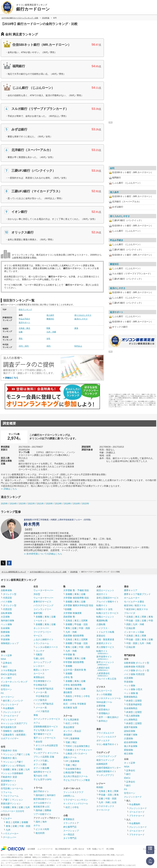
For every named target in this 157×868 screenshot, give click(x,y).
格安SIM (130, 609)
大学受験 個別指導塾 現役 (76, 598)
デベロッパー (10, 837)
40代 (48, 346)
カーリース (39, 673)
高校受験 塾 (69, 617)
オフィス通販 (40, 764)
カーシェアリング (42, 662)
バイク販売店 (40, 700)
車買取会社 (39, 677)
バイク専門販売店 (45, 704)
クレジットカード (10, 704)
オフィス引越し (41, 761)
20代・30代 (24, 346)
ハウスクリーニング (43, 605)
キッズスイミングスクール (76, 804)
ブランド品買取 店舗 (44, 757)
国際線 (48, 810)
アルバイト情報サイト (108, 602)
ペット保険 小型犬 (133, 689)
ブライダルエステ (105, 733)
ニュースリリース (45, 849)
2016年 (77, 504)
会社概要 (31, 849)
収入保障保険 (133, 716)
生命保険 (5, 628)
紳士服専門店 (70, 827)
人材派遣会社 (103, 674)
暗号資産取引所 (9, 727)
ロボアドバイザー (10, 738)
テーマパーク (103, 810)
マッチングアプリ (105, 775)
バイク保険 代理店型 (134, 674)
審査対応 (50, 319)
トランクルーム (41, 643)
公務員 (69, 754)
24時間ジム (69, 796)
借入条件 (50, 315)
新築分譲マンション (11, 803)
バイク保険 (6, 602)
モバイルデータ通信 (134, 602)
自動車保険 (6, 590)
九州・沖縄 (51, 332)
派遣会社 (101, 636)
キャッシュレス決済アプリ (14, 723)
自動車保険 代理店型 (134, 667)
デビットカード (9, 720)
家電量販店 (69, 819)
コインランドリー (42, 609)
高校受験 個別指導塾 (74, 636)
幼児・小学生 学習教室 (75, 704)
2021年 (40, 504)
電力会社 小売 (40, 776)
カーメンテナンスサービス (47, 719)
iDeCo (127, 778)
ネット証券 (6, 655)
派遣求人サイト (104, 643)
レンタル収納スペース (47, 647)
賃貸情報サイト (9, 781)
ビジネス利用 (42, 829)
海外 (45, 822)
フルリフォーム (11, 796)
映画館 (100, 787)
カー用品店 (69, 834)
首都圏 (6, 769)
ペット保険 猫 (131, 693)
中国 (151, 621)
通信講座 (68, 735)
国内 (38, 822)
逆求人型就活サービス (108, 598)
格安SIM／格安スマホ (135, 605)
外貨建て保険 (131, 735)
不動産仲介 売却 (9, 751)
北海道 (69, 621)
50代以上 (78, 346)
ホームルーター (132, 598)
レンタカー (39, 666)
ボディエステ (103, 741)
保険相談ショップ (10, 643)
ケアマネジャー (84, 750)
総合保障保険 (131, 742)
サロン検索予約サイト (108, 744)
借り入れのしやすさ (83, 315)
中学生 (78, 696)
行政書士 (70, 750)
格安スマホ (142, 609)
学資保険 (5, 639)
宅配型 (39, 655)
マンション (9, 754)
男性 (21, 339)
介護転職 (101, 624)
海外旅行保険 (7, 621)
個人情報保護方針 (63, 849)
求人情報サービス (105, 647)
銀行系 (6, 701)
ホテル (37, 825)
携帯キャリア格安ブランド (137, 594)
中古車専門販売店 (45, 689)
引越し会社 (39, 658)
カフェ (37, 723)
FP (67, 738)
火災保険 (5, 617)
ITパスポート (81, 754)
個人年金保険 (131, 746)
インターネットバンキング (14, 682)
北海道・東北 (24, 328)
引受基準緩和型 (134, 704)
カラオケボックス (105, 806)
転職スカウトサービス (108, 613)
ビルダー (7, 818)
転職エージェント (105, 617)
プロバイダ (130, 613)
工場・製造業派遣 (105, 639)
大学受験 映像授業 (72, 613)
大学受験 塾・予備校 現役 (76, 590)
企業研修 (101, 706)
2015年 (85, 504)
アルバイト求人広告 (106, 679)
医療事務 (75, 738)
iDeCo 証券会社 (9, 674)
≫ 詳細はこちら (9, 489)
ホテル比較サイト (42, 803)
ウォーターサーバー (43, 590)
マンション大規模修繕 (12, 773)
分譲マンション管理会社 (13, 766)
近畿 (21, 332)
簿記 (74, 742)
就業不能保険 (131, 727)
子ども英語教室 (71, 720)
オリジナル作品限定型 (47, 745)
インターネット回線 (134, 632)
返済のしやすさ (81, 319)
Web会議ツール (104, 702)
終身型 (130, 701)
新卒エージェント (105, 663)
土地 (27, 754)
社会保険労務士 (82, 746)
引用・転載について (95, 849)
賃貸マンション (9, 785)
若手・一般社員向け (109, 717)
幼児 (68, 723)
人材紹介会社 (103, 669)
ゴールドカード (11, 716)
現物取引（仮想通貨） (14, 731)
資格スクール (70, 757)
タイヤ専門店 (70, 838)
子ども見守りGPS (43, 779)
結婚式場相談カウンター (109, 768)
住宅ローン (6, 689)
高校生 (69, 696)
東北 (8, 822)
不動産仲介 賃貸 (9, 777)
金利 (112, 168)
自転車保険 (6, 613)
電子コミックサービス (45, 738)
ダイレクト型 (10, 594)
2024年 (13, 504)
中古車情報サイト (42, 681)
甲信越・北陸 (81, 624)
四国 (128, 624)
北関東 (16, 822)
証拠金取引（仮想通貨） (15, 735)
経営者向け (104, 710)
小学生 (87, 696)
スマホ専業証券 (9, 670)
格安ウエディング (105, 760)
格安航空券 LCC (42, 807)
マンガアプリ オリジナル (46, 753)
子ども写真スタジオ (43, 730)
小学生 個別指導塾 (72, 685)
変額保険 (128, 750)
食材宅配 (38, 613)
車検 (36, 715)
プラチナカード (137, 816)
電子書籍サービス (42, 734)
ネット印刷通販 (104, 694)
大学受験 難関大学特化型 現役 (78, 605)
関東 (48, 328)
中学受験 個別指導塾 (74, 662)
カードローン (7, 697)
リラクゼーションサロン (75, 800)
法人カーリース (104, 691)
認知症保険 (130, 731)
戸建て (20, 754)
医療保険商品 (131, 697)
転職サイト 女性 (105, 609)
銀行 (5, 667)
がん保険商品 (131, 720)
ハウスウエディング (106, 756)
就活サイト (102, 594)
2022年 (31, 504)
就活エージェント (105, 590)
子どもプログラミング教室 (77, 780)
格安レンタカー (41, 670)
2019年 (58, 504)
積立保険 (128, 754)
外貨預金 (5, 686)
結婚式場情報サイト (106, 771)
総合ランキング (25, 309)
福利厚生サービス (42, 772)
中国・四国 (25, 826)
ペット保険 (6, 624)
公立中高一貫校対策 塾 (75, 670)
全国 (114, 802)
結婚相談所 (102, 764)
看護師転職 (102, 621)
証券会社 (7, 663)
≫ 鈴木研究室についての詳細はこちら (43, 554)
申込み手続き (24, 319)
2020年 (49, 504)
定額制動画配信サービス (46, 727)
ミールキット (40, 621)
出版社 (39, 749)
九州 (27, 769)
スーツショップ (71, 831)
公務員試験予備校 (72, 772)
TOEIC (69, 746)
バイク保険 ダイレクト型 (137, 670)
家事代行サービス (42, 602)
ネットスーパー (41, 628)
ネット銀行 (6, 678)
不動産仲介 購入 (9, 758)
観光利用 (40, 833)
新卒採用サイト (104, 658)
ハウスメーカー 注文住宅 (12, 811)
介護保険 (128, 738)
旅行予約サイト (41, 791)
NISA (3, 659)
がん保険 (5, 636)
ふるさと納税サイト (43, 639)
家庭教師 (68, 700)
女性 (48, 339)
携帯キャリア (131, 590)
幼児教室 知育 (70, 708)
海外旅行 (51, 795)
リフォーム (6, 792)
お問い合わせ (78, 849)
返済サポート (24, 322)
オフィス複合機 (41, 768)
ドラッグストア (71, 823)
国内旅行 (40, 795)
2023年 (22, 504)
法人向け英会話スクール (75, 776)
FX (2, 693)
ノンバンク (17, 701)
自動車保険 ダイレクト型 (137, 663)
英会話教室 (69, 727)
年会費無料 (9, 708)
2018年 (67, 504)
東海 (76, 328)
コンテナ (40, 651)
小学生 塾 (68, 677)
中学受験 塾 (69, 655)
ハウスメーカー (11, 834)
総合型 (39, 742)
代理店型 (7, 598)
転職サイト (102, 605)
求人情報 (110, 849)
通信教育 (68, 692)
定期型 (138, 701)
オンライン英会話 (72, 731)
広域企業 (131, 628)
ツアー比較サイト (42, 814)
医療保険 (5, 632)
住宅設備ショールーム (12, 788)
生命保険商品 (131, 708)
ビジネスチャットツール (109, 698)
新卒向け (103, 721)
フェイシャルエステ (106, 737)
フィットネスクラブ (73, 792)
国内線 (39, 810)
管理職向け (104, 713)
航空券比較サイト (42, 799)
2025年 (4, 504)
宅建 (68, 742)
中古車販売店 (40, 685)
